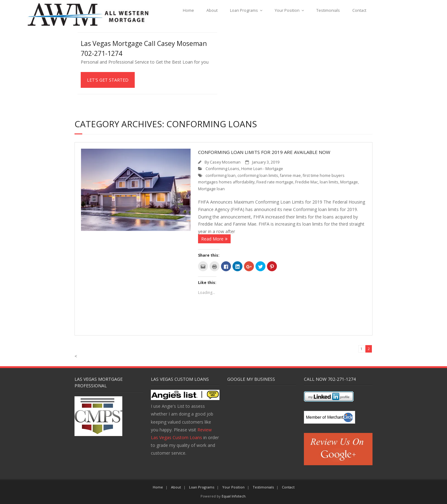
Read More (212, 239)
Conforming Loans (222, 169)
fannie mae (290, 175)
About (212, 10)
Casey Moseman (225, 162)
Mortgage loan (211, 189)
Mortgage (349, 182)
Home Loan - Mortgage (262, 169)
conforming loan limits (258, 175)
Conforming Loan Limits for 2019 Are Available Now (264, 152)
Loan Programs (244, 10)
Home (188, 10)
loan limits (329, 182)
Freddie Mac (307, 182)
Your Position (287, 10)
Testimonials (328, 10)
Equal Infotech (234, 496)
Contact (359, 10)
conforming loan (221, 175)
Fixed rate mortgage (275, 182)
